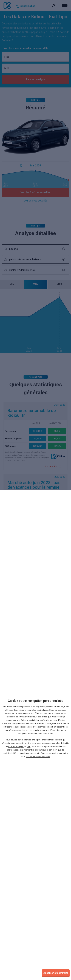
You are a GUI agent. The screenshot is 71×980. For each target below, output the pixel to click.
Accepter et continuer (56, 973)
